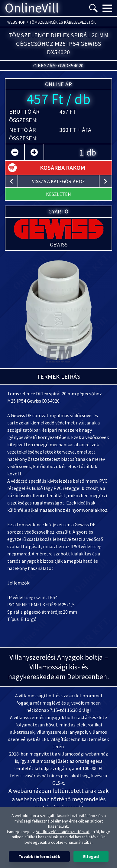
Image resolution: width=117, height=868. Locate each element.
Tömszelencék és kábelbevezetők (63, 22)
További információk (39, 856)
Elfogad (91, 856)
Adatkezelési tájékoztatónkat (63, 832)
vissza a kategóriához (58, 181)
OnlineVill (32, 8)
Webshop (16, 22)
